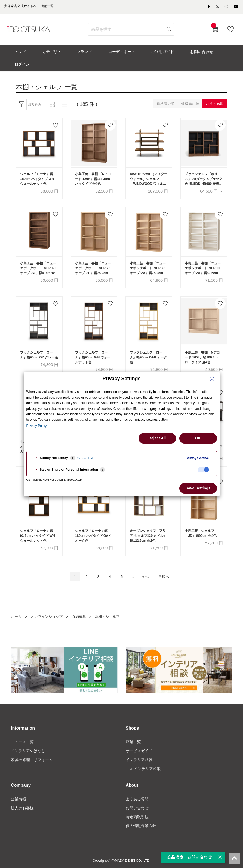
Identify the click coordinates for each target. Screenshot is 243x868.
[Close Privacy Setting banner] (212, 379)
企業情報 (19, 797)
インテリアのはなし (28, 748)
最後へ (167, 573)
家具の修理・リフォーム (32, 757)
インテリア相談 (139, 757)
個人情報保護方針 (141, 825)
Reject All (157, 438)
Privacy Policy (37, 426)
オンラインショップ (49, 613)
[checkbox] (203, 470)
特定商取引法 (137, 816)
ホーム (17, 613)
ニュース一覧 (22, 739)
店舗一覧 (133, 739)
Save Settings (198, 488)
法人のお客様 (22, 806)
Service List (85, 458)
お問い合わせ (137, 806)
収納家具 (83, 613)
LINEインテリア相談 (143, 767)
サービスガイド (139, 748)
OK (198, 438)
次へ (147, 573)
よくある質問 (137, 797)
